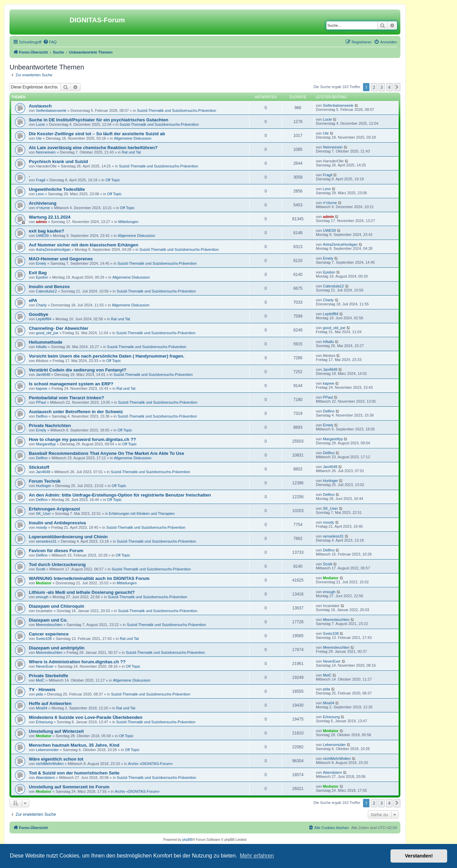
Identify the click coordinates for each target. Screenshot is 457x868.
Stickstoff (39, 467)
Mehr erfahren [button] (257, 856)
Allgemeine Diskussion (133, 138)
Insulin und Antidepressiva (57, 523)
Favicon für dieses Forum (56, 551)
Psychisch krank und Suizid (58, 162)
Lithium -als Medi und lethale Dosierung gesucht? (82, 592)
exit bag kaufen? (46, 231)
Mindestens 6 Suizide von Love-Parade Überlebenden (86, 717)
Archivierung (43, 203)
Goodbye (39, 314)
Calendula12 (46, 291)
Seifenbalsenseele (51, 110)
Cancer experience (49, 634)
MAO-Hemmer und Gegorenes (61, 259)
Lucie (40, 124)
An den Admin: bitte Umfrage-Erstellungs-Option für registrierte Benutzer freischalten (120, 495)
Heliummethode (46, 342)
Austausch (40, 106)
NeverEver (45, 666)
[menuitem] (50, 42)
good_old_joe (47, 333)
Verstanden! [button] (419, 856)
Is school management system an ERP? (71, 384)
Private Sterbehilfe (49, 676)
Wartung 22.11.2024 (50, 217)
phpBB (187, 840)
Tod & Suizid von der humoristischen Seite (74, 773)
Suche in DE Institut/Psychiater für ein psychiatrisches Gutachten (99, 120)
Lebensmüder (47, 750)
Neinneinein (46, 152)
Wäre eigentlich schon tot (56, 759)
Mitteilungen (128, 222)
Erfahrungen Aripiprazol (54, 509)
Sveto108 (44, 639)
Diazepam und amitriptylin (57, 648)
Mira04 (42, 708)
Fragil (41, 180)
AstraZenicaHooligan (53, 249)
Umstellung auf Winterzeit (56, 731)
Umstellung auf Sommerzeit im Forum (69, 787)
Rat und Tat (131, 152)
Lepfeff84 (44, 319)
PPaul (41, 402)
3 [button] (382, 87)
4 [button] (389, 87)
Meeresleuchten (49, 625)
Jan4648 (43, 375)
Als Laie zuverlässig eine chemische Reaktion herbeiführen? (93, 148)
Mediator (44, 583)
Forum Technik (45, 481)
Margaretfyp (46, 444)
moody (42, 527)
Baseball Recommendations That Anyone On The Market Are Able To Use (107, 453)
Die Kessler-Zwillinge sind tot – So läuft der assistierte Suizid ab (97, 134)
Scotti (41, 569)
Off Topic (113, 180)
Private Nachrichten (50, 426)
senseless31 (46, 541)
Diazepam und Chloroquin (56, 606)
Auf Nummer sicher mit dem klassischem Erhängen (83, 245)
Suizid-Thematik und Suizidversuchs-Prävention (177, 110)
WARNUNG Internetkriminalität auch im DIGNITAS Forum (89, 578)
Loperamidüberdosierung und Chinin (68, 537)
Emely (41, 263)
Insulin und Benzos (49, 287)
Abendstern (45, 778)
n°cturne (43, 208)
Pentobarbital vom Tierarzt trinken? (66, 398)
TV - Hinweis (42, 690)
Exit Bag (38, 273)
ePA (33, 300)
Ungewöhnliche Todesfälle (57, 189)
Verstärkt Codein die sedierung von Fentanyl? (78, 370)
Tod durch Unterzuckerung (57, 564)
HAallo (41, 347)
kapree (42, 388)
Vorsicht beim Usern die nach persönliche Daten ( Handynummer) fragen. (107, 356)
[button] (397, 87)
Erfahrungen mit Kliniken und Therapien (142, 513)
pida (40, 694)
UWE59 (42, 236)
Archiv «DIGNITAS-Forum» (150, 764)
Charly (41, 305)
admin (41, 222)
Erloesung (44, 722)
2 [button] (374, 87)
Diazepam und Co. (48, 620)
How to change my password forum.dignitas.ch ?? (82, 439)
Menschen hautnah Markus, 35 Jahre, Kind (74, 745)
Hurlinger (44, 486)
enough (42, 597)
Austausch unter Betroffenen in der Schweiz (76, 412)
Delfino (42, 416)
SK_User (43, 513)
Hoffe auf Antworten (50, 703)
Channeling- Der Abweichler (59, 328)
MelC (40, 680)
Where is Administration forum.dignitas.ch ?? (77, 662)
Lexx (40, 194)
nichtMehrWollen (50, 764)
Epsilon (42, 277)
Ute (39, 138)
